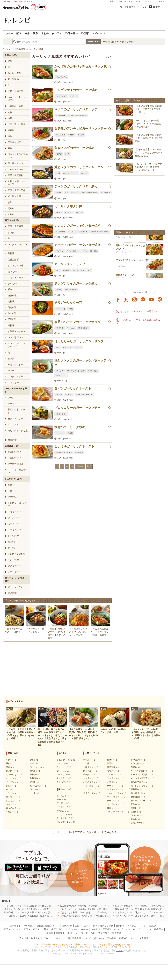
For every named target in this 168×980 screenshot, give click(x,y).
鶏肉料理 (12, 307)
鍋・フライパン (15, 587)
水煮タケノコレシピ (66, 760)
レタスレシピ (63, 763)
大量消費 (12, 440)
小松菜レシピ (12, 812)
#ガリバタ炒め (71, 192)
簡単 (35, 33)
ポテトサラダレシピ (116, 797)
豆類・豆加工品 (15, 91)
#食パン (59, 395)
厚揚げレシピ (36, 775)
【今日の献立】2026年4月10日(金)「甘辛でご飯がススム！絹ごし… (148, 109)
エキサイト (159, 7)
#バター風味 (60, 115)
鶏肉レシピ (11, 767)
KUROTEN (29, 926)
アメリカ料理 (14, 566)
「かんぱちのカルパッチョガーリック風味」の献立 (100, 632)
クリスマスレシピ (65, 818)
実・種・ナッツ (15, 163)
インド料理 (13, 560)
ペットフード (81, 933)
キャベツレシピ (13, 782)
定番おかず (13, 260)
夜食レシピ (136, 819)
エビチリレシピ (114, 775)
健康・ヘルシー (15, 419)
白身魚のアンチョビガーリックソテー (81, 129)
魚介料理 (12, 313)
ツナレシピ (35, 793)
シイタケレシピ (64, 775)
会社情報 (24, 938)
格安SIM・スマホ (13, 929)
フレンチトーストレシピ (118, 812)
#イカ (67, 154)
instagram (135, 299)
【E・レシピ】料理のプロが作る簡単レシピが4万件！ (84, 832)
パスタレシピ (113, 782)
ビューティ (130, 1)
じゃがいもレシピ (14, 775)
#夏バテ (79, 212)
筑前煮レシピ (89, 775)
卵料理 (11, 253)
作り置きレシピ (138, 760)
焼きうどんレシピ (91, 793)
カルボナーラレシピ (116, 793)
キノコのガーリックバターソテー (77, 109)
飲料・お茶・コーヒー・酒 (18, 183)
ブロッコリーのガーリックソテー (77, 408)
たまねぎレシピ (13, 778)
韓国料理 (12, 542)
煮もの (11, 289)
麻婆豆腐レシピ (114, 767)
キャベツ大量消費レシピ (142, 771)
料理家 (85, 33)
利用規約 (35, 938)
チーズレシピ (36, 763)
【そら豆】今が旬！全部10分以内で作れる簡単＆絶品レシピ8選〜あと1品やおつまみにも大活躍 (52, 906)
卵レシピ (34, 760)
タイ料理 (12, 548)
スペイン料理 (14, 524)
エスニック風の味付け (18, 471)
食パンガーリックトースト (73, 388)
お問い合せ (99, 938)
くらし (120, 1)
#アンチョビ (60, 135)
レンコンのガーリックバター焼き (77, 226)
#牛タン (59, 212)
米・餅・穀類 (14, 196)
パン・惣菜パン (15, 337)
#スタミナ (74, 96)
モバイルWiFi (72, 929)
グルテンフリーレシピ (141, 801)
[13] (89, 466)
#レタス (84, 173)
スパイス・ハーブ (17, 169)
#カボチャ (60, 251)
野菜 (10, 61)
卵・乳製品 (13, 79)
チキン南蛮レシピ (91, 786)
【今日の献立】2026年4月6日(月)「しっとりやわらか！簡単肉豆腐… (149, 153)
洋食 (10, 491)
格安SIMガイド (32, 929)
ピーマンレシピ (13, 797)
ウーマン (126, 929)
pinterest (160, 299)
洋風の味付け (14, 458)
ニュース (147, 929)
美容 (70, 933)
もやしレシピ (12, 793)
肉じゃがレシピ (90, 771)
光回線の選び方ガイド (48, 926)
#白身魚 (81, 135)
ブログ (143, 926)
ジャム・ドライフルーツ (18, 156)
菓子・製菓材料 (15, 175)
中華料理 (12, 497)
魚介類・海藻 (14, 73)
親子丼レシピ (89, 760)
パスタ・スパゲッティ (18, 246)
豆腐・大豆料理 (15, 226)
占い (138, 1)
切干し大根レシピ (38, 786)
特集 (27, 33)
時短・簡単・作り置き (18, 432)
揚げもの (12, 271)
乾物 (10, 112)
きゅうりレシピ (13, 804)
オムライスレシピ (115, 778)
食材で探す (111, 42)
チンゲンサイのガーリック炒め (76, 90)
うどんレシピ (89, 789)
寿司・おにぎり (15, 365)
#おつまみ (60, 433)
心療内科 (120, 926)
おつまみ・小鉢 (15, 266)
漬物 (10, 136)
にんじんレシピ (13, 801)
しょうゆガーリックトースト (74, 446)
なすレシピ (11, 789)
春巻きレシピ (113, 771)
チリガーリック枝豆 (68, 303)
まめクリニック (83, 926)
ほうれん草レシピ (14, 808)
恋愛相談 (107, 929)
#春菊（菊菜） (83, 328)
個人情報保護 (74, 938)
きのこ (11, 85)
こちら (119, 950)
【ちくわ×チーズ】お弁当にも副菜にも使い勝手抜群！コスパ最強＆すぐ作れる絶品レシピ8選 (106, 909)
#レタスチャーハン (71, 173)
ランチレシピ (137, 815)
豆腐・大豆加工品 (17, 190)
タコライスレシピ (115, 804)
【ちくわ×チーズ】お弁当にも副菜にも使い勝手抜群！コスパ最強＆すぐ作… (148, 167)
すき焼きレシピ (90, 778)
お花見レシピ (63, 811)
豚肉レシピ (11, 763)
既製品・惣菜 (14, 142)
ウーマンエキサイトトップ (133, 7)
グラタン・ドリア (17, 376)
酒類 (10, 202)
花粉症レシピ (63, 803)
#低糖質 (72, 135)
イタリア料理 (14, 512)
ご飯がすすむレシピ (140, 823)
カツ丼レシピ (89, 763)
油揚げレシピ (36, 778)
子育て (113, 1)
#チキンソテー (61, 375)
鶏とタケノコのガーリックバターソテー (81, 363)
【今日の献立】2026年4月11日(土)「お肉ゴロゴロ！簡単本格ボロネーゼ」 (96, 916)
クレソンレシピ (64, 767)
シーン (11, 398)
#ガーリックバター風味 (78, 115)
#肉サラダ (60, 328)
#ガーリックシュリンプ (82, 270)
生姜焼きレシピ (90, 767)
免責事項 (144, 938)
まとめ (45, 33)
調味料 (11, 208)
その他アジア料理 (17, 554)
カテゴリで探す (127, 42)
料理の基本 (72, 33)
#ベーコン (71, 328)
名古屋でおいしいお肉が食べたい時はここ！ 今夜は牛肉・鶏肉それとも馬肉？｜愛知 (102, 906)
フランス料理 (14, 518)
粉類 (10, 118)
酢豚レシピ (112, 760)
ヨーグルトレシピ (38, 767)
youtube (151, 299)
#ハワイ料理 (60, 309)
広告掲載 (111, 938)
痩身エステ (104, 933)
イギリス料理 (14, 530)
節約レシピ (136, 804)
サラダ (11, 232)
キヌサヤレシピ (64, 778)
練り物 (11, 130)
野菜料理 (12, 319)
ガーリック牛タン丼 (68, 206)
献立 (19, 33)
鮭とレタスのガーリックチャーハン (79, 167)
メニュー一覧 (159, 1)
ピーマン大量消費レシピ (142, 775)
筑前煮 (119, 276)
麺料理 (11, 326)
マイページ (98, 33)
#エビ (58, 270)
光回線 (45, 929)
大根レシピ (11, 786)
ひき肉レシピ (12, 771)
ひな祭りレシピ (64, 807)
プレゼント (146, 1)
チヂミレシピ (113, 801)
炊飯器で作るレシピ (140, 782)
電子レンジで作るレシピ (142, 786)
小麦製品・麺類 (15, 106)
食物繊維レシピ (138, 797)
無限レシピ (136, 808)
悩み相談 (95, 929)
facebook (118, 299)
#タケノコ (60, 371)
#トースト (69, 395)
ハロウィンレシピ (65, 815)
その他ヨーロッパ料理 (18, 504)
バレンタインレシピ (66, 822)
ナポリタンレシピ (115, 786)
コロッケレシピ (114, 808)
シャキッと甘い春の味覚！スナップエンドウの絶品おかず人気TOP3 (148, 124)
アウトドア (13, 425)
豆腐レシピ (35, 771)
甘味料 (11, 214)
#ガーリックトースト (84, 395)
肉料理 (11, 301)
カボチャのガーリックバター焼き (77, 245)
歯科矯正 (60, 933)
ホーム (9, 33)
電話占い (153, 926)
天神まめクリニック (103, 926)
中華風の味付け (15, 464)
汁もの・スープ (15, 277)
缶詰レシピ (136, 767)
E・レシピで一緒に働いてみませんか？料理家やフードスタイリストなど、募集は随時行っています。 (84, 944)
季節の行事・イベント (18, 411)
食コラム (57, 33)
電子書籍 (116, 933)
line (143, 299)
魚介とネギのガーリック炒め (74, 148)
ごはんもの (13, 382)
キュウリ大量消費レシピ (142, 778)
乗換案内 (159, 929)
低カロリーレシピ (139, 793)
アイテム (132, 926)
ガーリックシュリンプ (70, 264)
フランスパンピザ (125, 262)
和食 (10, 485)
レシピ (136, 929)
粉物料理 (12, 296)
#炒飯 (58, 173)
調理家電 (12, 593)
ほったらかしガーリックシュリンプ (79, 341)
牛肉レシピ (11, 760)
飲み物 (11, 359)
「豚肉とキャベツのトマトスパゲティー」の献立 (78, 632)
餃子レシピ (112, 763)
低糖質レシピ (137, 789)
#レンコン (72, 232)
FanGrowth (67, 926)
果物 (10, 148)
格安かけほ (57, 929)
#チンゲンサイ (61, 96)
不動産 (50, 933)
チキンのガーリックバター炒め (76, 186)
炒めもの (12, 283)
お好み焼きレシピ (91, 782)
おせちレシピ (63, 796)
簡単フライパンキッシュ (128, 247)
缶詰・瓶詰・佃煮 (17, 124)
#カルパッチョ (61, 77)
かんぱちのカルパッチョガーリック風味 (81, 69)
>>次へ (80, 466)
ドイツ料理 (13, 536)
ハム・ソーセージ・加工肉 (18, 99)
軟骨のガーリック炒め (70, 427)
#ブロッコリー (61, 414)
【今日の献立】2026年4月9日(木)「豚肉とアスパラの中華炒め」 (149, 138)
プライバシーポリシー (54, 938)
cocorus (85, 929)
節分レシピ (62, 800)
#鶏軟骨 (70, 433)
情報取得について (127, 938)
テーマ (11, 404)
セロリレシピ (63, 771)
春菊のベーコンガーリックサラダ (77, 322)
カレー (11, 370)
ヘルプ (87, 938)
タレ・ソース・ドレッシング (18, 345)
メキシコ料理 (14, 572)
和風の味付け (14, 452)
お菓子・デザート (17, 331)
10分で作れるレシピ (140, 763)
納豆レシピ (35, 782)
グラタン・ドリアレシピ (118, 789)
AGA (93, 933)
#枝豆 (71, 309)
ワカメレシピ (36, 789)
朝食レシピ (136, 812)
